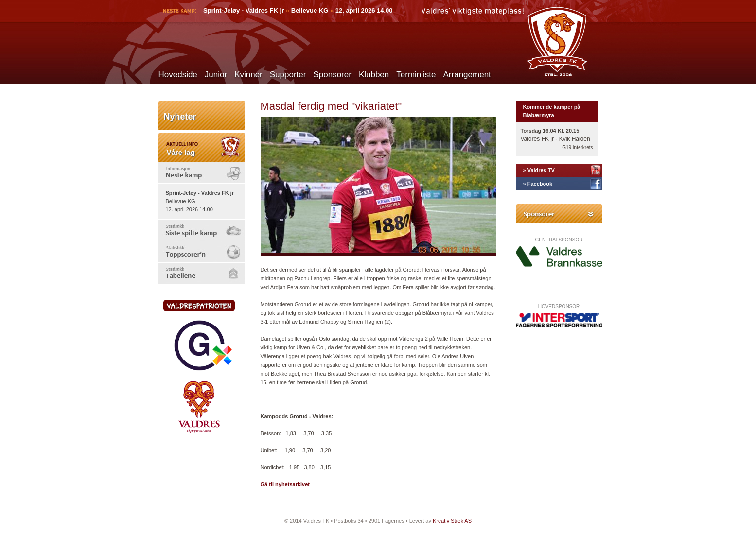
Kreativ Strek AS (452, 521)
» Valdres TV (539, 170)
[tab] (202, 173)
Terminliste (416, 75)
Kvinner (248, 75)
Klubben (374, 75)
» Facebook (538, 184)
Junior (216, 75)
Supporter (288, 75)
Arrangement (467, 75)
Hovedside (178, 75)
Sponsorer (332, 75)
